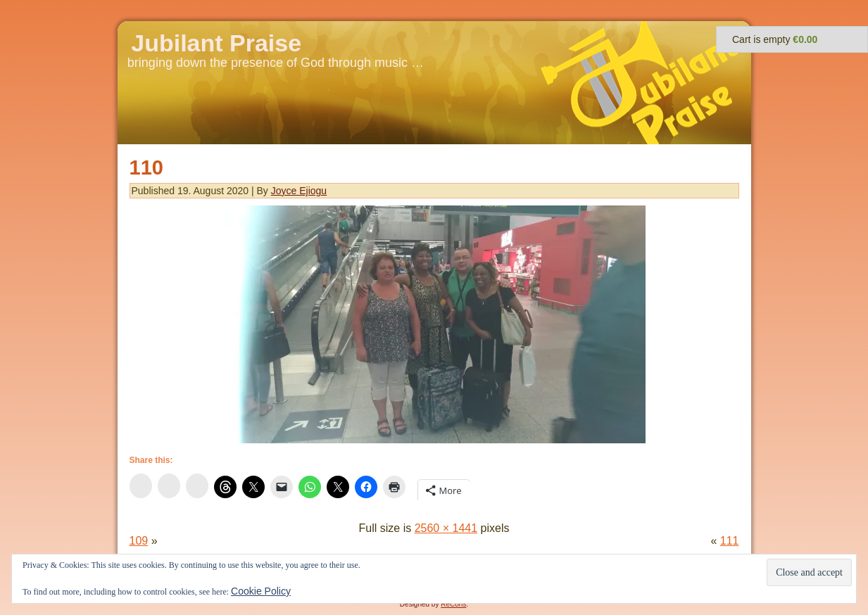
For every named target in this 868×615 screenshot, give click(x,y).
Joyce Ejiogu (299, 191)
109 (139, 541)
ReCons (453, 604)
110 (146, 167)
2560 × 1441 (446, 528)
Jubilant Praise (216, 43)
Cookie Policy (261, 591)
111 (730, 541)
